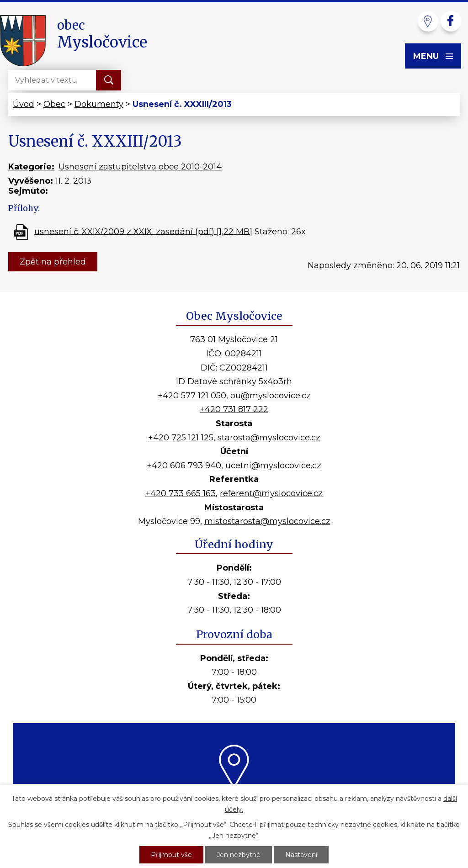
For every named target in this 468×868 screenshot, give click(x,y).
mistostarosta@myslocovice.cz (267, 521)
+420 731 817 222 (234, 409)
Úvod (24, 104)
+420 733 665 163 (181, 493)
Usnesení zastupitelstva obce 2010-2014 (140, 167)
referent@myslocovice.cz (271, 493)
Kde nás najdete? (234, 800)
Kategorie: (31, 167)
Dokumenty (99, 104)
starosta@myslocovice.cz (269, 438)
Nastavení (301, 855)
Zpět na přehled (53, 262)
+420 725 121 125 (181, 438)
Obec (54, 104)
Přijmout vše (171, 855)
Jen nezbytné (239, 855)
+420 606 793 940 (184, 466)
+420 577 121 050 (192, 396)
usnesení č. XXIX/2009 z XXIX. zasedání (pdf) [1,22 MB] (143, 231)
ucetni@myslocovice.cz (273, 466)
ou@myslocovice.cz (271, 396)
